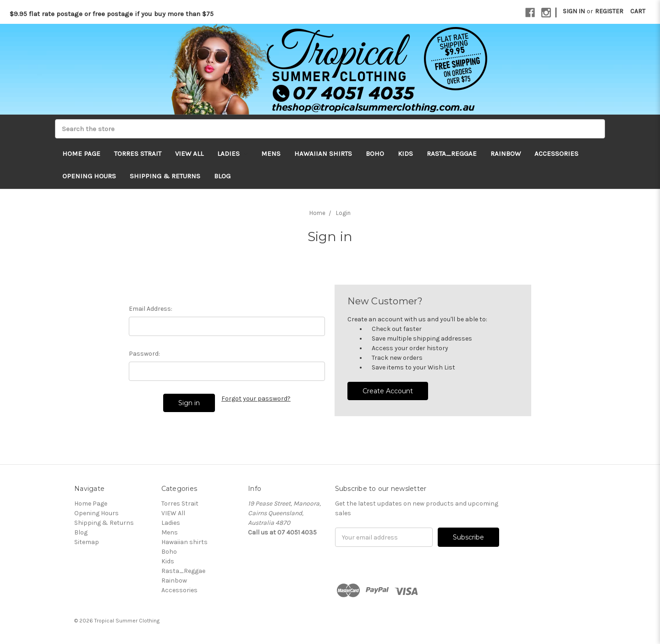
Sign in (574, 11)
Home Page (81, 154)
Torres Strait (138, 154)
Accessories (556, 154)
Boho (375, 154)
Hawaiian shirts (323, 154)
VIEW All (189, 154)
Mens (271, 154)
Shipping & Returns (165, 176)
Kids (405, 154)
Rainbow (506, 154)
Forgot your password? (256, 399)
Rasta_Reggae (452, 154)
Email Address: (151, 309)
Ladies (232, 154)
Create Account (388, 391)
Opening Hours (89, 176)
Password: (144, 354)
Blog (222, 176)
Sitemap (87, 542)
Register (609, 11)
